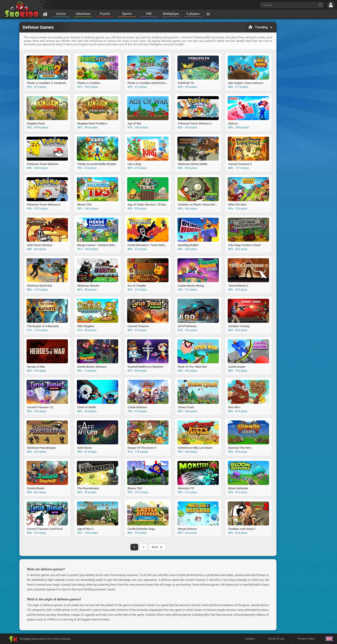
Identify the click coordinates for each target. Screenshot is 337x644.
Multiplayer (171, 14)
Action (61, 14)
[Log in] (331, 5)
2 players (193, 14)
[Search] (321, 5)
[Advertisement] (299, 88)
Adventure (83, 14)
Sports (127, 14)
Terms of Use (276, 639)
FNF (149, 14)
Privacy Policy (306, 639)
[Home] (45, 14)
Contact (250, 639)
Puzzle (105, 14)
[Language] (329, 639)
